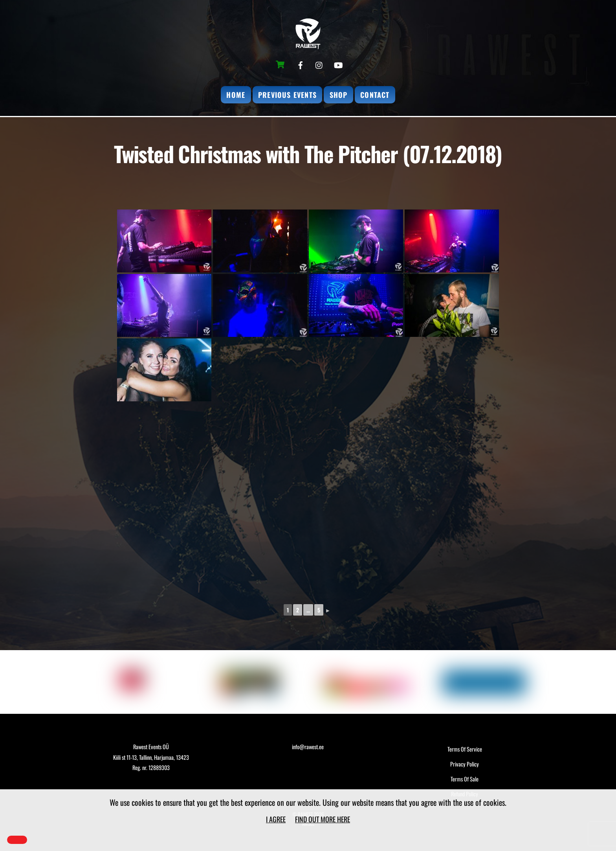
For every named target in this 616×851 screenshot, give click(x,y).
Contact (375, 95)
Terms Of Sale (465, 779)
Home (236, 95)
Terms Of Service (465, 749)
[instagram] (319, 63)
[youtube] (338, 63)
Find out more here (323, 819)
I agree (276, 819)
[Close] (17, 840)
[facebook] (301, 63)
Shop (339, 95)
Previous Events (287, 95)
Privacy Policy (465, 764)
